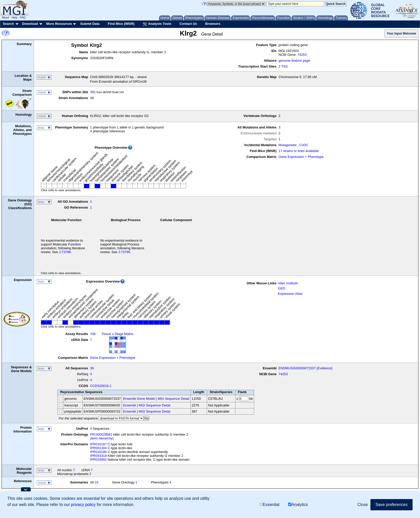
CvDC (304, 145)
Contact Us (188, 24)
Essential (269, 505)
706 (93, 334)
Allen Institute (288, 283)
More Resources (59, 24)
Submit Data (90, 24)
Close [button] (363, 505)
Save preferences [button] (391, 505)
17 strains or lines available (299, 151)
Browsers (213, 24)
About (5, 17)
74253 (302, 55)
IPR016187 (98, 444)
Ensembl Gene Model (139, 399)
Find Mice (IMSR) (121, 24)
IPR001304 (98, 448)
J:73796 (65, 252)
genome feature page (294, 61)
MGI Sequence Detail (174, 399)
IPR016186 (98, 452)
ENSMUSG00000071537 (297, 368)
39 (92, 368)
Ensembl (129, 405)
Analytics (298, 505)
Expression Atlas (290, 294)
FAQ (23, 17)
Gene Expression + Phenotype (301, 157)
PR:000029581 (101, 434)
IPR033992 (98, 460)
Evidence (325, 368)
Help (14, 17)
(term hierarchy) (102, 438)
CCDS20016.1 (101, 386)
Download (30, 24)
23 (96, 482)
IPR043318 (98, 456)
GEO (282, 288)
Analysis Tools (157, 24)
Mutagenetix (288, 145)
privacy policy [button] (83, 505)
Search (8, 24)
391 (93, 92)
